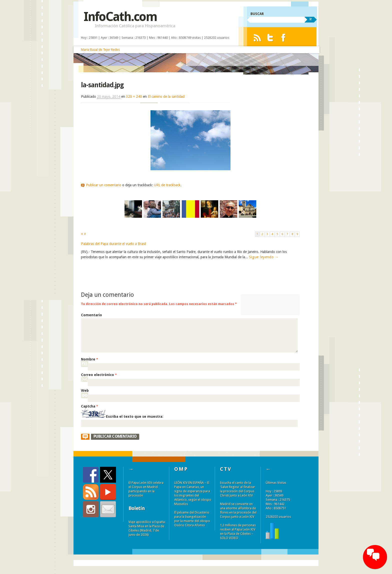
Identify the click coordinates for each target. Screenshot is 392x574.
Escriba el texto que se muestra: (135, 416)
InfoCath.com (120, 17)
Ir (311, 19)
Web (85, 390)
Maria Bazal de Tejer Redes (100, 50)
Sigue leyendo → (264, 257)
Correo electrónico (99, 375)
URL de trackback (167, 185)
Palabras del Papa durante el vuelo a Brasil (113, 244)
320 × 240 (134, 96)
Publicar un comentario (104, 185)
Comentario (91, 315)
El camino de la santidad (166, 96)
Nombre (89, 359)
